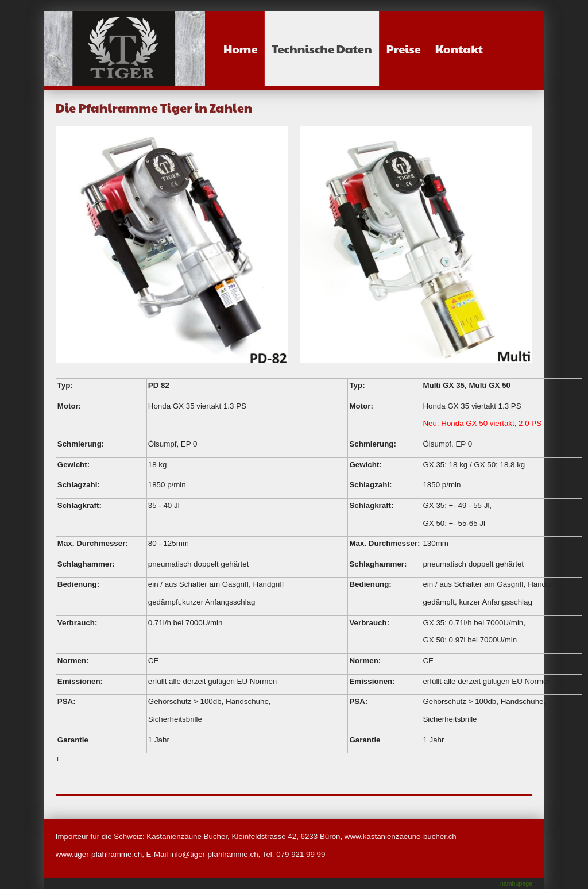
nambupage (516, 883)
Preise (404, 49)
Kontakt (459, 49)
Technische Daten (322, 49)
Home (241, 49)
